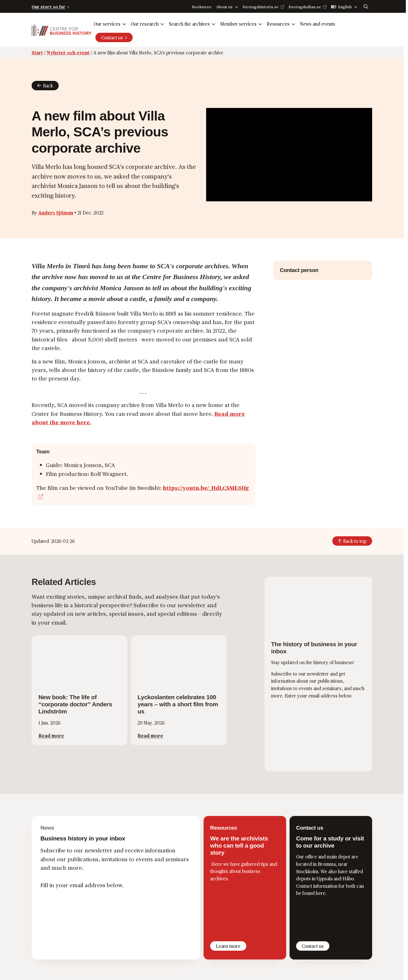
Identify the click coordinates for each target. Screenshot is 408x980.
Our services (107, 24)
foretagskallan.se (305, 7)
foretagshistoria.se (261, 7)
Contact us (112, 37)
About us (224, 7)
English (345, 7)
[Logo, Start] (61, 30)
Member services (238, 24)
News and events (317, 24)
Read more (51, 735)
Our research (145, 24)
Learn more (228, 946)
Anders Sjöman (56, 213)
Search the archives (189, 24)
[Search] (366, 7)
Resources (278, 24)
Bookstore (202, 7)
